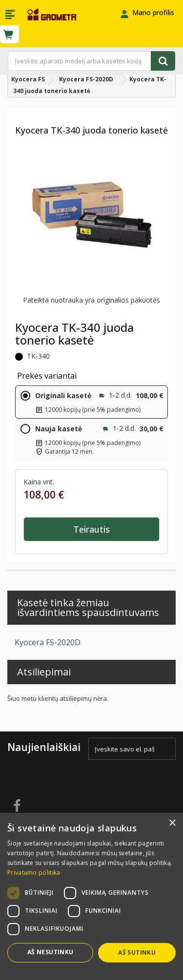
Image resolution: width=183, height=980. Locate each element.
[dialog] (91, 896)
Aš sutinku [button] (137, 952)
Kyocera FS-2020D (48, 642)
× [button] (172, 823)
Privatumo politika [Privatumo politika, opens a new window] (34, 873)
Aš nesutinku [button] (51, 952)
